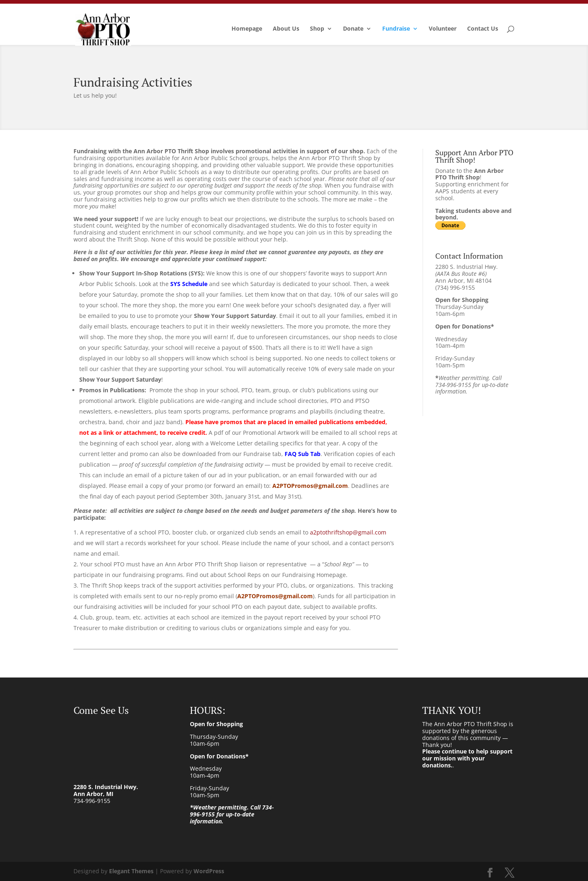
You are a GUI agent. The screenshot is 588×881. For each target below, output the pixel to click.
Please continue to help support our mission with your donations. (467, 758)
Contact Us (483, 29)
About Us (286, 29)
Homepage (247, 29)
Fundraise (396, 29)
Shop (317, 29)
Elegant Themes (131, 871)
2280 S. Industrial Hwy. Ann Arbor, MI (106, 790)
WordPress (209, 871)
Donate (353, 29)
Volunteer (443, 29)
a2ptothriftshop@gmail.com (348, 532)
